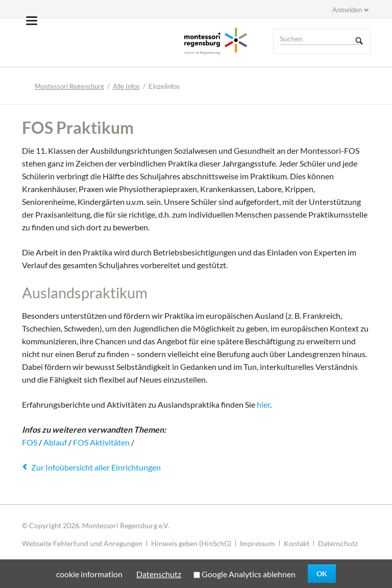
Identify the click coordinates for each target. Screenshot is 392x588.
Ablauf (55, 442)
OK (322, 573)
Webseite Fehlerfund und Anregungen (82, 543)
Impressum (258, 543)
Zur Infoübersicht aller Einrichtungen (96, 467)
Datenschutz (338, 543)
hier (263, 404)
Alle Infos (126, 86)
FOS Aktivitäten (101, 442)
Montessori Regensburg (69, 86)
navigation (32, 21)
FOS (30, 442)
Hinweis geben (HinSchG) (191, 543)
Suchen (359, 41)
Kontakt (297, 543)
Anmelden (347, 10)
